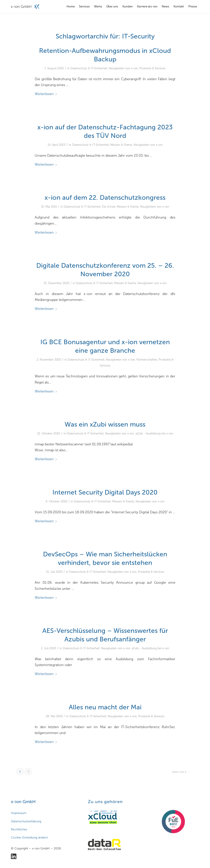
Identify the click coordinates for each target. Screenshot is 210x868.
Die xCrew (109, 207)
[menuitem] (71, 7)
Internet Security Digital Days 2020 (105, 492)
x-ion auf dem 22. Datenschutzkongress (105, 198)
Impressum (19, 813)
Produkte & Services (152, 68)
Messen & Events (121, 145)
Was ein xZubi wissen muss (105, 424)
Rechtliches (19, 829)
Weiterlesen (46, 94)
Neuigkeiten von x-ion (123, 68)
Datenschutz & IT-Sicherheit (89, 68)
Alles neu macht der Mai (105, 707)
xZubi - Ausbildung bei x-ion (154, 433)
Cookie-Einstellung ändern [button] (29, 838)
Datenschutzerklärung (26, 821)
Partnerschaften (147, 360)
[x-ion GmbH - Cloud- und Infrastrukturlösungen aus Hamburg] (25, 7)
